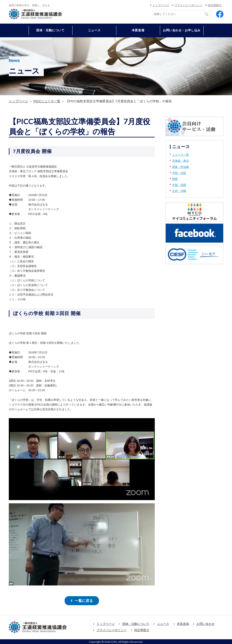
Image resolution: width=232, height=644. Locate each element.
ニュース (94, 30)
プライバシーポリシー (188, 5)
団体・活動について (136, 623)
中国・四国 (179, 185)
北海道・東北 (180, 161)
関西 (175, 179)
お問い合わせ (206, 623)
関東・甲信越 (180, 167)
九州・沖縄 (179, 191)
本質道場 (138, 30)
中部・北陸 (179, 173)
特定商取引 (215, 5)
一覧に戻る (84, 600)
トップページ (161, 5)
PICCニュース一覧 (47, 101)
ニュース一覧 (180, 155)
